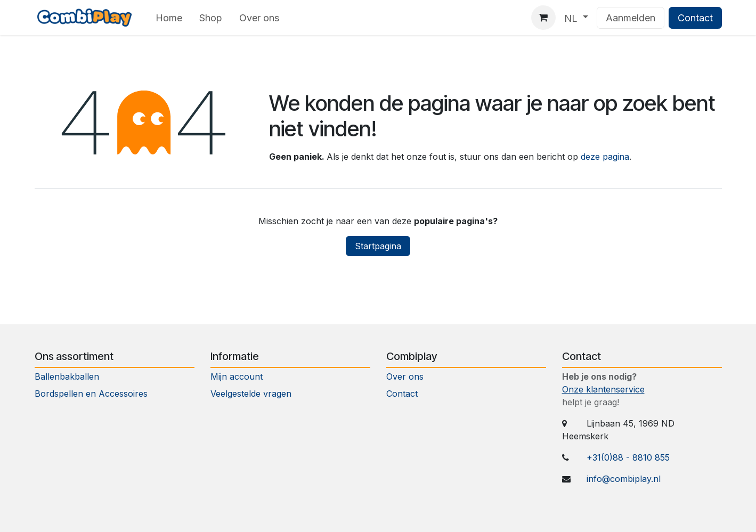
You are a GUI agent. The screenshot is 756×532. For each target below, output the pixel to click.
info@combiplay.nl (624, 479)
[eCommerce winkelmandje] (543, 18)
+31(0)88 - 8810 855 (628, 457)
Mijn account (237, 377)
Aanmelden (631, 18)
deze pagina (605, 157)
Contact (695, 18)
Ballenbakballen (67, 377)
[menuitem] (169, 18)
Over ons (405, 377)
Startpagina (378, 246)
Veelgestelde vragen (251, 394)
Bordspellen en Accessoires (91, 394)
